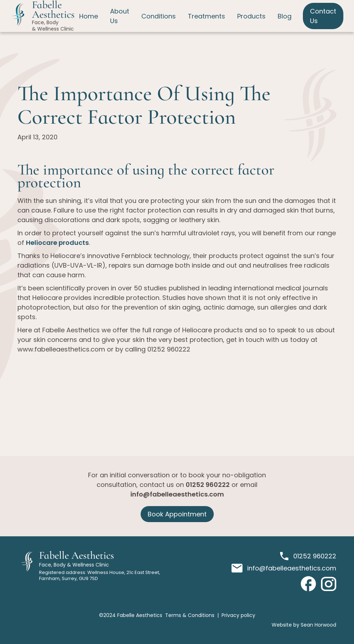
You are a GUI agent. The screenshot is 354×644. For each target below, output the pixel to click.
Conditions (159, 16)
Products (251, 16)
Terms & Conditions (190, 615)
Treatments (206, 16)
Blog (285, 16)
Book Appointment (177, 514)
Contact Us (323, 16)
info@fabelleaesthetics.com (177, 494)
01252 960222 (208, 485)
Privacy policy (238, 615)
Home (89, 16)
